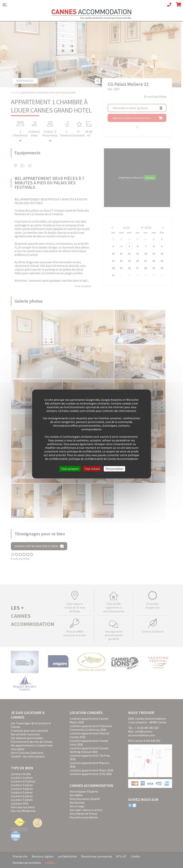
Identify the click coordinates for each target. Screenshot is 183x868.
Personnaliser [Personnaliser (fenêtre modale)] (114, 469)
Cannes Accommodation (92, 14)
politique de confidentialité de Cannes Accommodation (103, 459)
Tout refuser (92, 469)
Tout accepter (70, 469)
